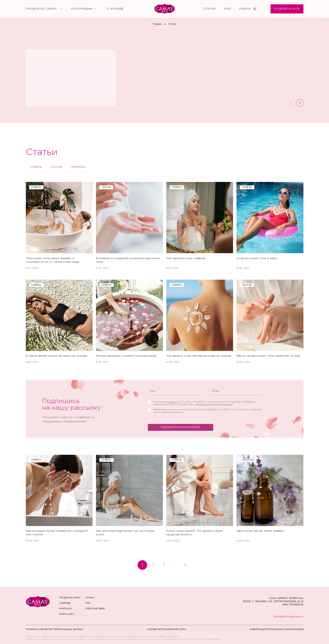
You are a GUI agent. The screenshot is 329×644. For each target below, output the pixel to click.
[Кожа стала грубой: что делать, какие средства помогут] (200, 498)
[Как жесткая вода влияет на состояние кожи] (129, 498)
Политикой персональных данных (214, 404)
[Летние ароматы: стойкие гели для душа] (129, 321)
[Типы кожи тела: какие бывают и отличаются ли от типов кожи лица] (59, 226)
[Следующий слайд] (300, 103)
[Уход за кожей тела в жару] (270, 226)
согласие (173, 402)
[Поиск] (247, 9)
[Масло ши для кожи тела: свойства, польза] (270, 321)
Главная (157, 24)
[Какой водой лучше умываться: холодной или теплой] (59, 498)
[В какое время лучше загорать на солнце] (59, 321)
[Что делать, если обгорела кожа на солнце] (200, 321)
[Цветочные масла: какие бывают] (270, 498)
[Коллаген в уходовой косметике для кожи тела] (129, 226)
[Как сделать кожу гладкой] (200, 226)
